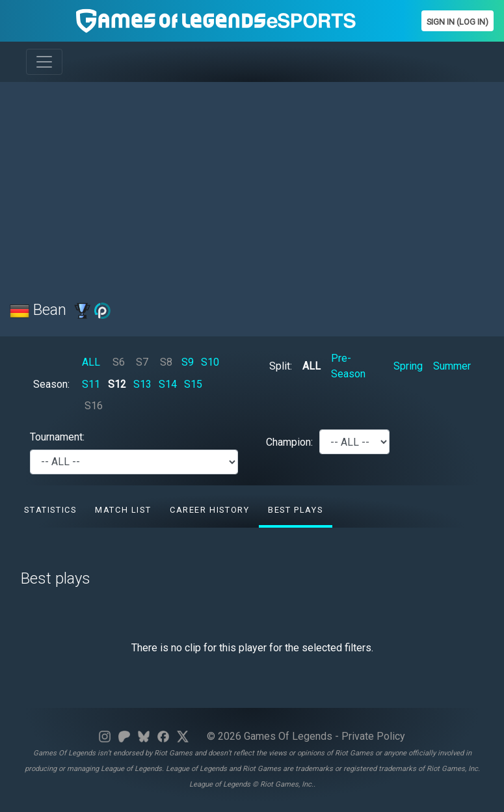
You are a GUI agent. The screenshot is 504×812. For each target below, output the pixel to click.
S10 (210, 362)
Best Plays (295, 510)
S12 (117, 384)
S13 (142, 384)
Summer (452, 366)
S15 (193, 384)
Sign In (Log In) (458, 22)
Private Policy (373, 736)
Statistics (50, 510)
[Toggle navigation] (44, 62)
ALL (91, 362)
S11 (91, 384)
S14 (168, 384)
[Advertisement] (252, 183)
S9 (188, 362)
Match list (123, 510)
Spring (408, 366)
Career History (209, 510)
